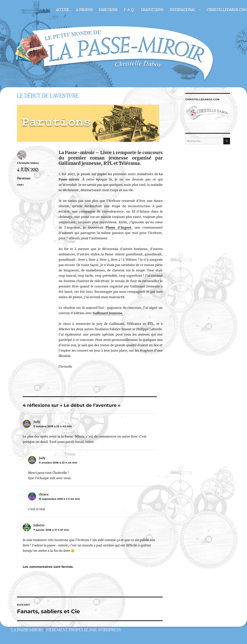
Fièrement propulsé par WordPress (84, 630)
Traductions (152, 10)
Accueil (63, 10)
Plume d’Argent (118, 227)
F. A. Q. (129, 10)
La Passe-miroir (27, 630)
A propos (84, 10)
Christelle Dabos (28, 163)
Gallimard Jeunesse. (108, 313)
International (183, 10)
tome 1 (20, 185)
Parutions (108, 10)
